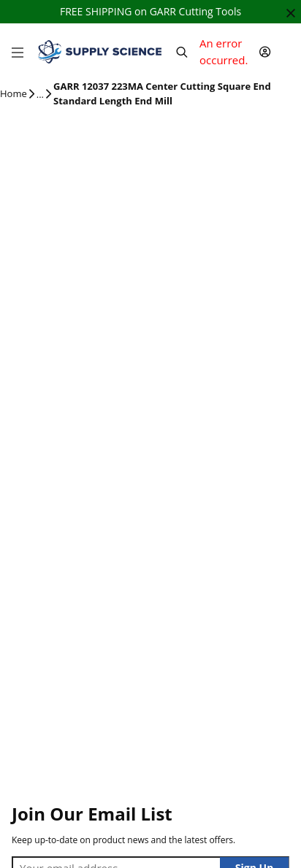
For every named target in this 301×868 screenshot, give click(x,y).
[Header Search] (182, 52)
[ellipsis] (40, 95)
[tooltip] (40, 95)
